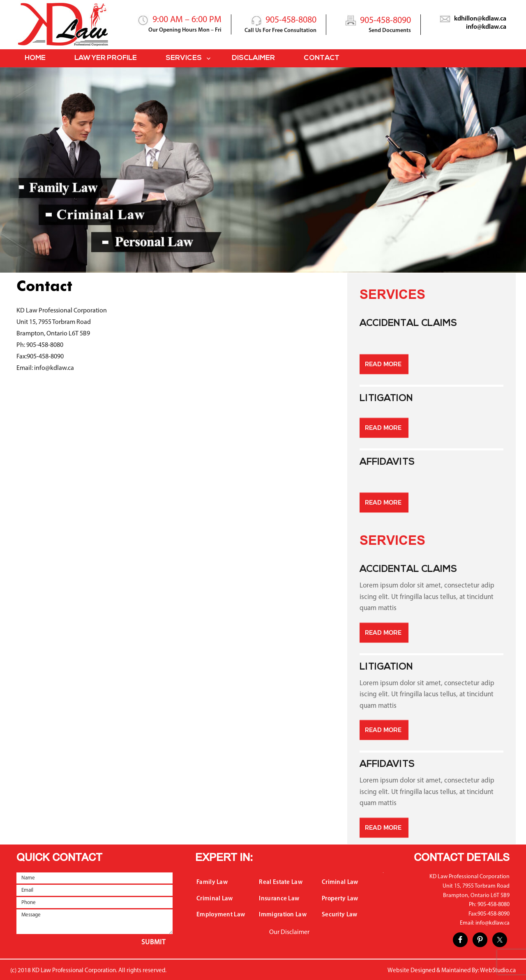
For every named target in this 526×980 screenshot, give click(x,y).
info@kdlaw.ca (486, 27)
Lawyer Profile (106, 58)
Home (35, 58)
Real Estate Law (281, 882)
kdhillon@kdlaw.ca (480, 19)
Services (184, 58)
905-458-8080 (291, 20)
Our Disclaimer (289, 932)
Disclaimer (253, 58)
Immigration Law (283, 915)
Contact (322, 58)
